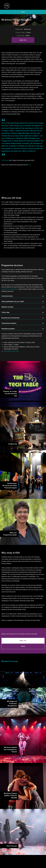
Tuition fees (5, 312)
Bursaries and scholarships (10, 318)
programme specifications (10, 289)
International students (9, 323)
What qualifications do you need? (13, 302)
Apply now (23, 40)
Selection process (7, 307)
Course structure (7, 296)
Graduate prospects (8, 329)
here (29, 165)
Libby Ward (5, 160)
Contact (23, 646)
